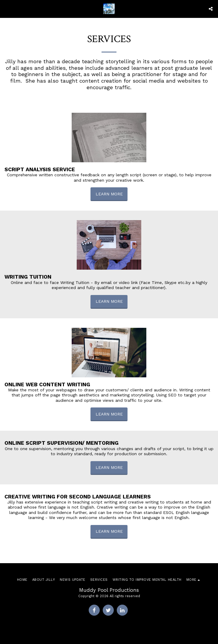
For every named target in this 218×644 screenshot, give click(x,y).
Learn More (109, 194)
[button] (7, 9)
